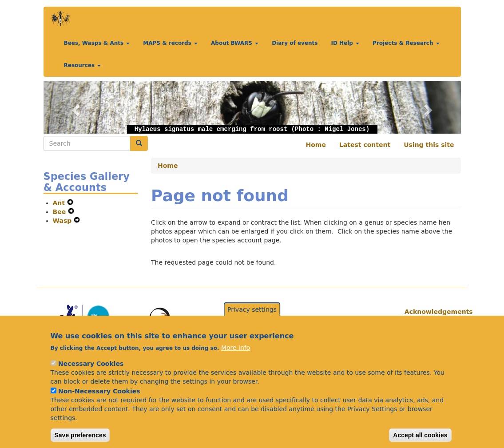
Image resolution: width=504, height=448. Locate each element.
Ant (60, 203)
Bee (61, 212)
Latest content (365, 145)
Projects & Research (406, 43)
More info (236, 356)
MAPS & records (170, 43)
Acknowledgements (429, 312)
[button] (75, 107)
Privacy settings (252, 318)
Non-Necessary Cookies (99, 400)
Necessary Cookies (91, 372)
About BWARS (235, 43)
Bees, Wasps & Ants (97, 43)
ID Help (345, 43)
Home (316, 145)
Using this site (429, 145)
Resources (83, 65)
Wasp (63, 221)
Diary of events (295, 43)
